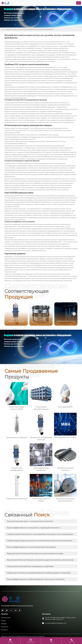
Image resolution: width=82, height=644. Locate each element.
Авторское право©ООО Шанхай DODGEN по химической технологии (23, 636)
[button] (74, 314)
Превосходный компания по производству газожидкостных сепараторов (40, 534)
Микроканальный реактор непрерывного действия (30, 566)
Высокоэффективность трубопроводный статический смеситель (36, 579)
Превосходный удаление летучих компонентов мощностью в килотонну (39, 541)
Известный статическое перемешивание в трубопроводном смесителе (39, 573)
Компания (5, 627)
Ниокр (3, 621)
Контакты (4, 630)
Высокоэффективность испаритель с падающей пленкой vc (34, 528)
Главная (3, 29)
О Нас (51, 641)
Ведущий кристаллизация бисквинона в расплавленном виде (35, 553)
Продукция (31, 641)
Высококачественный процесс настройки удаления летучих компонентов (40, 560)
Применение (6, 618)
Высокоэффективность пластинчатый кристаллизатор (31, 547)
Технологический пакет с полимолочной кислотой (30, 521)
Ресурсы (4, 624)
